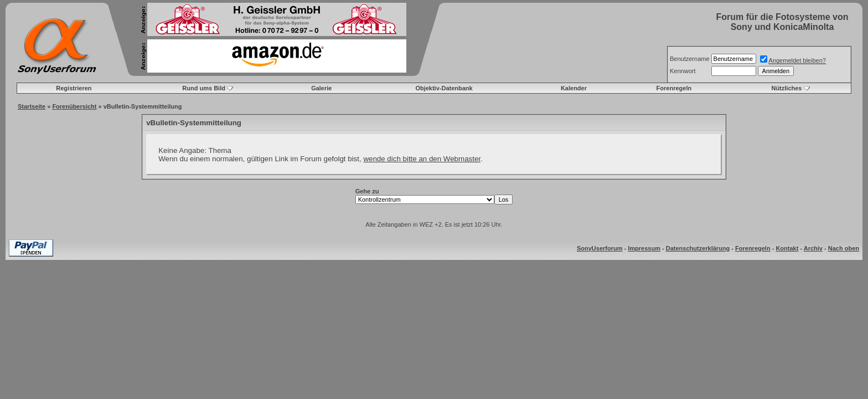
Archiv (813, 248)
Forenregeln (674, 88)
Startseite (32, 106)
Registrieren (74, 88)
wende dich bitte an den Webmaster (422, 159)
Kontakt (787, 248)
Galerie (321, 88)
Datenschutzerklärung (698, 248)
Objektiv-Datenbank (444, 88)
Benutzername (690, 59)
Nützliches (786, 88)
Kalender (574, 88)
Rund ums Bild (204, 88)
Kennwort (683, 71)
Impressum (644, 248)
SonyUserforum (600, 248)
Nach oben (844, 248)
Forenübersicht (74, 106)
